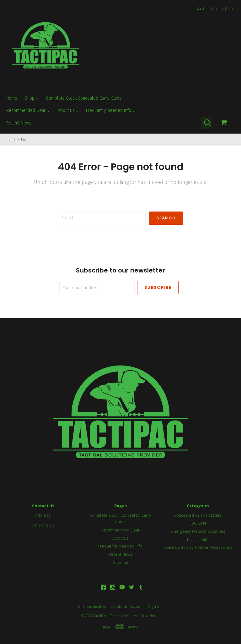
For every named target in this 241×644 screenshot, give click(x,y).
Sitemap (120, 562)
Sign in (227, 8)
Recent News (19, 123)
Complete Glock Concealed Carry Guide (86, 98)
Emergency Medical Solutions (198, 531)
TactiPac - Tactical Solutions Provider (124, 616)
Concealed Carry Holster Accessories (198, 547)
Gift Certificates (92, 606)
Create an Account (127, 606)
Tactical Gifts (198, 539)
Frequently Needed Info (111, 111)
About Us (68, 111)
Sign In (154, 606)
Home (12, 98)
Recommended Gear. (28, 111)
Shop (32, 98)
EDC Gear (198, 523)
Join (214, 8)
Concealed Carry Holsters (198, 515)
